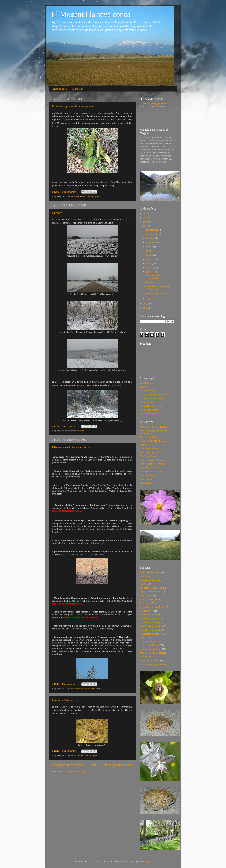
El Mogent (77, 89)
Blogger (147, 862)
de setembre (152, 242)
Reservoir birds (147, 479)
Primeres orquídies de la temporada (73, 106)
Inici (93, 765)
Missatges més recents (67, 765)
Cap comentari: (70, 192)
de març (150, 268)
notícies (80, 431)
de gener (150, 299)
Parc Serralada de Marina (152, 471)
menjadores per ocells (150, 630)
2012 (146, 304)
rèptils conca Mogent (150, 661)
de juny (149, 255)
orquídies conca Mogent (88, 196)
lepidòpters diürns (148, 615)
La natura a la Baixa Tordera (153, 394)
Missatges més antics (118, 765)
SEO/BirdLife (146, 483)
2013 (146, 226)
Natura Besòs (146, 402)
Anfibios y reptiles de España (154, 427)
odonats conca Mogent (151, 649)
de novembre (152, 234)
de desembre (152, 230)
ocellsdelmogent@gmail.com (154, 104)
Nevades (57, 213)
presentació (145, 657)
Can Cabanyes (147, 383)
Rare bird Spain (147, 475)
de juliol (150, 251)
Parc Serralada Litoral (150, 468)
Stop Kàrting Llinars (149, 414)
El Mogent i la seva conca (91, 14)
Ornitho (143, 445)
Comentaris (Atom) (76, 771)
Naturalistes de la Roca (151, 406)
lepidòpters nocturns (150, 619)
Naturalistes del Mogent (151, 634)
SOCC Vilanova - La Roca (152, 664)
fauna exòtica (146, 596)
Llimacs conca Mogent (151, 622)
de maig (150, 259)
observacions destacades (89, 688)
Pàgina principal (60, 89)
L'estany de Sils (147, 391)
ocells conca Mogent (150, 645)
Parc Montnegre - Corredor (153, 460)
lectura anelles (147, 611)
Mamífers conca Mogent (151, 626)
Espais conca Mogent (150, 592)
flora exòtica (146, 603)
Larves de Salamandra (65, 700)
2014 (146, 222)
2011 (146, 308)
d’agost (149, 247)
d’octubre (150, 238)
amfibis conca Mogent (87, 755)
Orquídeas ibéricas (149, 448)
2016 (146, 214)
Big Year (144, 584)
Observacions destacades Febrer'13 (72, 447)
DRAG (143, 387)
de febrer (150, 272)
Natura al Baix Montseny (152, 398)
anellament (145, 577)
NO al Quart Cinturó (149, 410)
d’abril (149, 263)
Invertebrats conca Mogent (153, 607)
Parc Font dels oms (149, 456)
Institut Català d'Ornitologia (153, 441)
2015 (146, 218)
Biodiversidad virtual (149, 437)
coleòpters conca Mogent (152, 588)
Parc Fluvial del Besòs (151, 452)
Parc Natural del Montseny (153, 464)
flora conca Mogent (149, 599)
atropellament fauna (149, 580)
